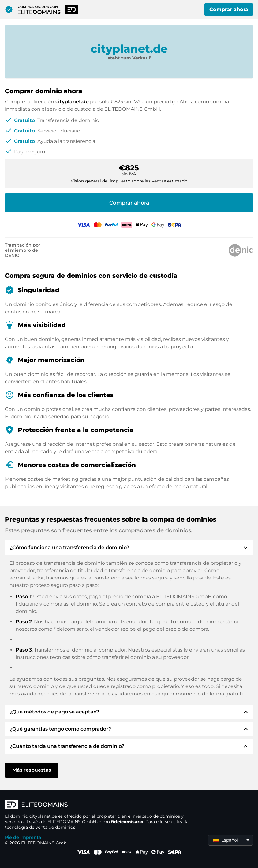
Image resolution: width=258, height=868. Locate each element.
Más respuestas (32, 770)
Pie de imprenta (23, 837)
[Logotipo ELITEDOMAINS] (97, 805)
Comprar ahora (229, 9)
